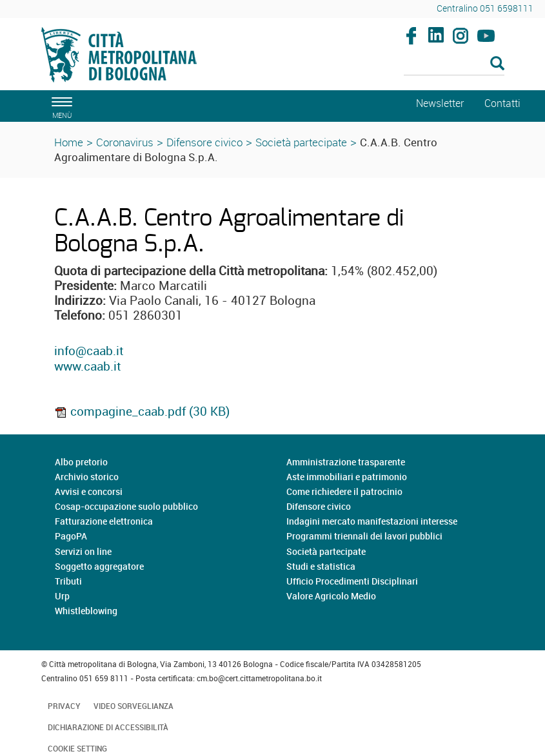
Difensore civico (204, 142)
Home (69, 142)
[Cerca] (454, 64)
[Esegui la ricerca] (497, 64)
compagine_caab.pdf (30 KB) (142, 411)
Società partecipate (301, 142)
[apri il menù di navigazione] (60, 106)
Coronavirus (125, 142)
